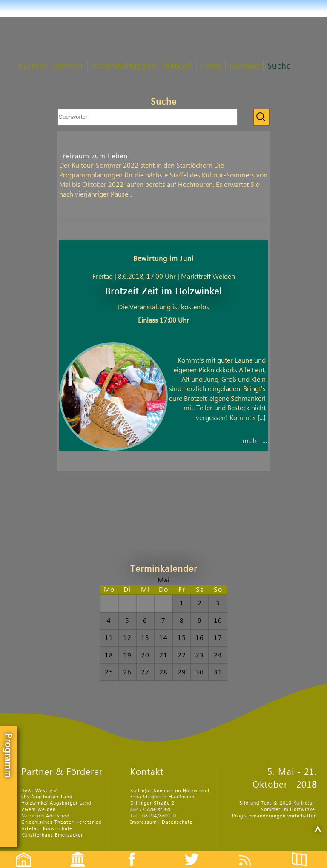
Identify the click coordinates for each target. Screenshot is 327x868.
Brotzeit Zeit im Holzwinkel (163, 292)
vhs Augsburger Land (47, 797)
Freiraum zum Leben (93, 156)
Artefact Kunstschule (47, 829)
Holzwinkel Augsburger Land (56, 803)
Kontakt (245, 66)
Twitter (197, 852)
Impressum (143, 822)
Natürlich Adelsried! (46, 816)
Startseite (19, 852)
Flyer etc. (304, 852)
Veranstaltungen (124, 66)
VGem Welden (39, 809)
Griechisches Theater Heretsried (62, 822)
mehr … (255, 441)
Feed (251, 852)
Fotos (211, 66)
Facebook (127, 852)
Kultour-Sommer (51, 66)
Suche (279, 66)
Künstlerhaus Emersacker (52, 835)
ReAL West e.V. (40, 791)
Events (72, 852)
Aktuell (179, 66)
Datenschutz (177, 822)
